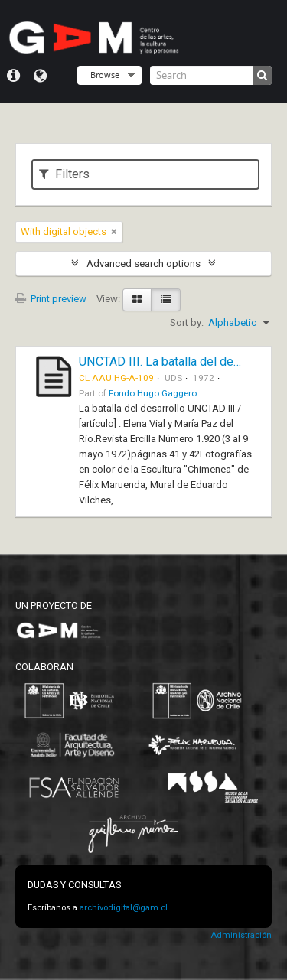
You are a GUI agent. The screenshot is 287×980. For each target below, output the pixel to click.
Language (40, 76)
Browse (105, 75)
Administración (241, 935)
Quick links (13, 76)
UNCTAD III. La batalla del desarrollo (176, 361)
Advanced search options (143, 264)
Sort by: (187, 322)
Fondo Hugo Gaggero (153, 393)
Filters (64, 174)
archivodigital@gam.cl (124, 908)
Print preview (51, 299)
